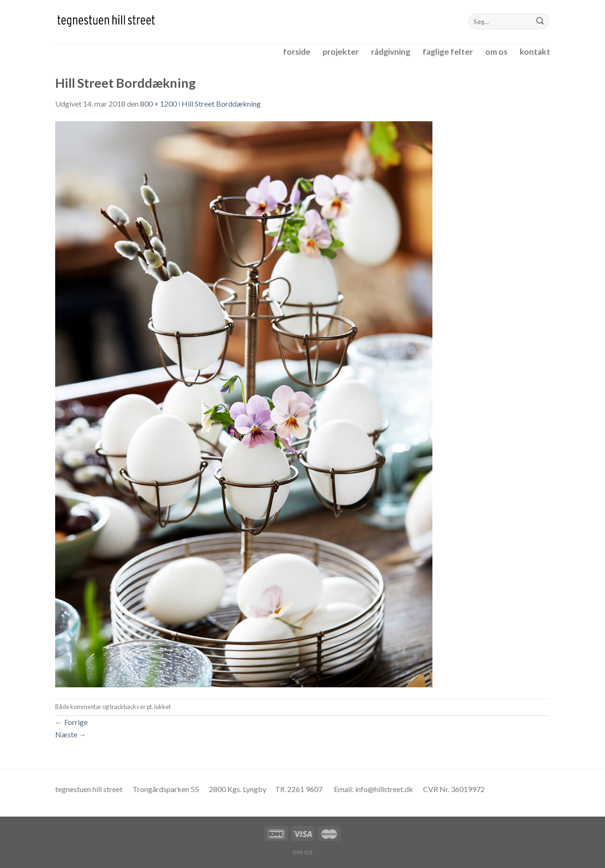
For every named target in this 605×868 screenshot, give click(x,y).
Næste (71, 734)
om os (496, 52)
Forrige (71, 722)
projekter (341, 52)
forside (297, 52)
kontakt (535, 52)
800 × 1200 (158, 104)
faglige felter (448, 52)
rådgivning (391, 52)
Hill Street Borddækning (221, 104)
